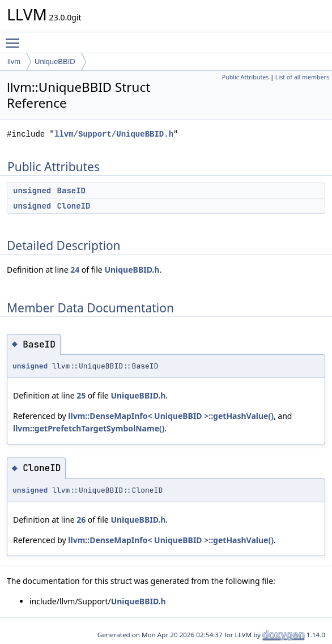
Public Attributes (246, 77)
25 (81, 395)
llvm (14, 62)
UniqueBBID (55, 62)
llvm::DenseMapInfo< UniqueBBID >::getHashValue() (171, 416)
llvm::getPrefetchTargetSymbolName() (89, 428)
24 (75, 270)
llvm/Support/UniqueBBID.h (114, 134)
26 (81, 520)
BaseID (71, 190)
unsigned (32, 190)
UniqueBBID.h (132, 270)
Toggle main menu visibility (15, 38)
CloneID (74, 206)
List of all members (302, 77)
